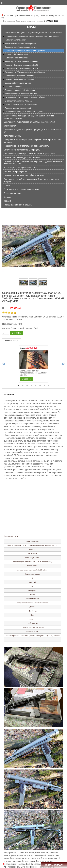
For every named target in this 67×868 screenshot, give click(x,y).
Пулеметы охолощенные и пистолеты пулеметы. (26, 51)
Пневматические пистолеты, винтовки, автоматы (26, 146)
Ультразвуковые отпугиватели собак (20, 168)
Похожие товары (12, 341)
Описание (9, 395)
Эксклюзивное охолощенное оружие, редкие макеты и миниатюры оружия (29, 117)
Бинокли (8, 197)
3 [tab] (27, 386)
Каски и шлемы (11, 126)
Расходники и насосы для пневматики (21, 189)
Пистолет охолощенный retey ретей (20, 90)
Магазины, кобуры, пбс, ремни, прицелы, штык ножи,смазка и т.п (32, 131)
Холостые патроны (12, 136)
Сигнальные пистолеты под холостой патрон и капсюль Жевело (32, 36)
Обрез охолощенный (13, 87)
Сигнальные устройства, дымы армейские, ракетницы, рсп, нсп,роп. (31, 180)
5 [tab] (36, 386)
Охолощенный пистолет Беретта (19, 76)
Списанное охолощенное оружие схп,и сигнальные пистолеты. (33, 33)
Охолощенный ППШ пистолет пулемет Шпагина (25, 72)
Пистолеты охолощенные (16, 40)
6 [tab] (40, 386)
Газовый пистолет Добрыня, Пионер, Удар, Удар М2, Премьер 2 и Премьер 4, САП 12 (33, 163)
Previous (4, 364)
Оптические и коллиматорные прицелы (22, 150)
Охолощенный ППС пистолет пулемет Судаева (25, 97)
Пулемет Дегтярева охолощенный (19, 79)
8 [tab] (49, 386)
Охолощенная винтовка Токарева (19, 101)
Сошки (7, 185)
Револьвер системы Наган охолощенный (22, 61)
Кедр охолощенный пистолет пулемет (21, 94)
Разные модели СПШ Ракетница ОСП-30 (22, 69)
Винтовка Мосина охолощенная (18, 83)
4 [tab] (31, 386)
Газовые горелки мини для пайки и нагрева (24, 175)
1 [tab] (18, 386)
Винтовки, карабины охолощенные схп (21, 47)
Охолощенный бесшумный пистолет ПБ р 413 (24, 112)
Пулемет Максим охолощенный (18, 108)
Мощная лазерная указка (15, 171)
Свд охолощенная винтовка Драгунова (21, 105)
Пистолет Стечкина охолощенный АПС (21, 65)
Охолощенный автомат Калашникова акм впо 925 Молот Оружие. (33, 373)
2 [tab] (23, 386)
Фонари (7, 201)
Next (63, 364)
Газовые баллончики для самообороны (22, 158)
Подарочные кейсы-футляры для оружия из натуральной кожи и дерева (33, 141)
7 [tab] (44, 386)
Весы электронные (12, 193)
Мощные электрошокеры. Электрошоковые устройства (29, 154)
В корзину (16, 333)
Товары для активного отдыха (18, 205)
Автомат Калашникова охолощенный (20, 44)
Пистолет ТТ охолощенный (16, 54)
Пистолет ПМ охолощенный (17, 58)
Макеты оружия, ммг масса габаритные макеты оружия (29, 122)
